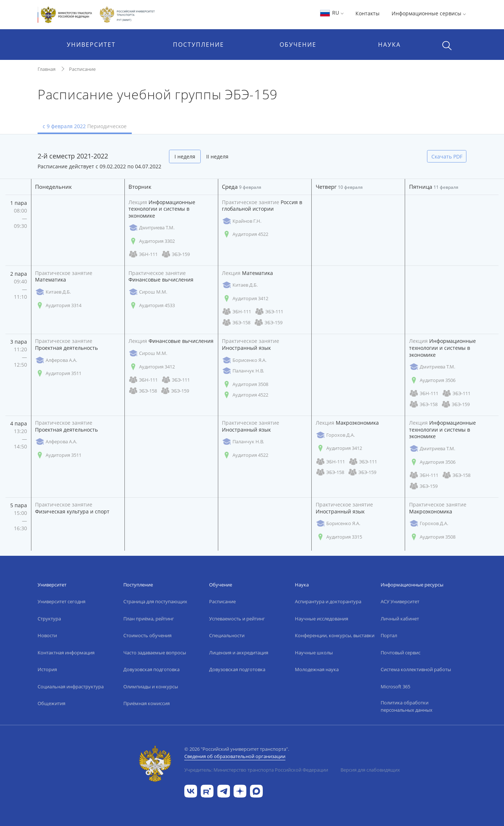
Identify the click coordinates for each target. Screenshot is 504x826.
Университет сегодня (61, 601)
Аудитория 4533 (152, 305)
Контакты (368, 13)
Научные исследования (322, 619)
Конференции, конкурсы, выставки (335, 635)
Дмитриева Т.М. (151, 228)
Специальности (227, 635)
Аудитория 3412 (245, 299)
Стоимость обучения (147, 635)
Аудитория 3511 (58, 373)
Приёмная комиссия (147, 703)
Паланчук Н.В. (243, 371)
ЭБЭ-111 (269, 312)
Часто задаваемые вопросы (155, 653)
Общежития (51, 703)
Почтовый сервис (401, 653)
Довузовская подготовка (151, 669)
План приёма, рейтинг (149, 619)
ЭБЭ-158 (236, 323)
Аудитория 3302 (152, 241)
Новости (47, 635)
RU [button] (332, 13)
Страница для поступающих (155, 601)
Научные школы (314, 653)
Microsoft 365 (395, 687)
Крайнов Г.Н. (242, 221)
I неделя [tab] (185, 156)
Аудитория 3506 (432, 380)
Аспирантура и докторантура (328, 601)
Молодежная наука (317, 669)
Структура (49, 619)
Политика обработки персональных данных (407, 706)
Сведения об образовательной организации (235, 756)
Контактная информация (66, 653)
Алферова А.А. (56, 360)
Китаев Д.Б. (53, 292)
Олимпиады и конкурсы (151, 687)
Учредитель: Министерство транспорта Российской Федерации (256, 770)
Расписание (82, 69)
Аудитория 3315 (339, 537)
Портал (389, 635)
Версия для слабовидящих (370, 770)
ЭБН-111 (143, 254)
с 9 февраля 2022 (85, 126)
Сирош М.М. (148, 292)
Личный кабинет (400, 619)
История (47, 669)
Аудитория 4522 (245, 234)
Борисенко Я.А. (244, 360)
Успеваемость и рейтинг (237, 619)
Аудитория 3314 (58, 305)
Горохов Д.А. (335, 435)
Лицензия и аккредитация (239, 653)
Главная (47, 69)
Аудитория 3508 (245, 384)
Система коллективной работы (416, 669)
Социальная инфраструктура (71, 687)
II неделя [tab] (217, 156)
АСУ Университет (400, 601)
